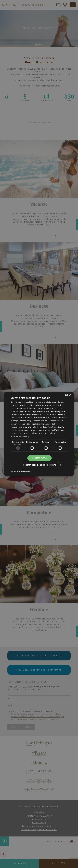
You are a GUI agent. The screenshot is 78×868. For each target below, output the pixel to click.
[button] (21, 471)
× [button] (70, 395)
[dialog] (39, 434)
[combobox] (67, 395)
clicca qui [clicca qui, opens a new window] (27, 436)
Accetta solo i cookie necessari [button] (39, 465)
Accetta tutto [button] (39, 458)
